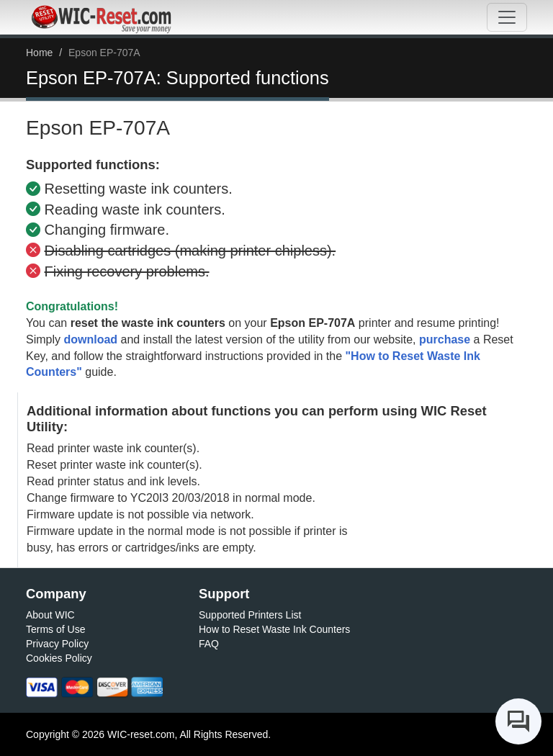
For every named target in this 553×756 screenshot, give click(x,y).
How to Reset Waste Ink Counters (274, 629)
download (90, 339)
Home (39, 53)
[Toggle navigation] (507, 17)
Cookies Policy (59, 658)
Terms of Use (55, 629)
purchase (445, 339)
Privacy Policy (57, 644)
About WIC (50, 615)
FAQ (209, 644)
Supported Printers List (250, 615)
